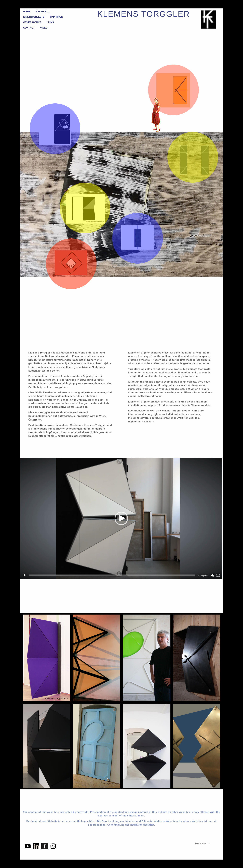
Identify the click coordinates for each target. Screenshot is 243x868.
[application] (121, 518)
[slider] (112, 575)
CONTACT (29, 28)
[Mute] (213, 575)
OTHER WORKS (32, 22)
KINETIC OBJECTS (34, 17)
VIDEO (44, 28)
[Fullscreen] (218, 575)
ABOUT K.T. (43, 11)
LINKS (50, 22)
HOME (27, 11)
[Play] (25, 575)
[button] (121, 518)
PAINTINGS (56, 17)
